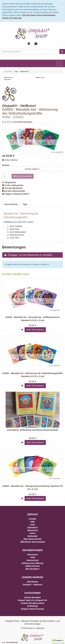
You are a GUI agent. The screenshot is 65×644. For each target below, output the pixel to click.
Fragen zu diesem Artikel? (16, 194)
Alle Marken (33, 582)
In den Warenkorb (23, 176)
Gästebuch (32, 527)
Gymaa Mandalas (32, 597)
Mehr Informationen (35, 330)
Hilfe (32, 522)
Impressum (33, 555)
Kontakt (32, 519)
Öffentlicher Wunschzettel (32, 542)
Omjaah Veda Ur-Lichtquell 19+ (32, 600)
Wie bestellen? (32, 569)
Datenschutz (32, 560)
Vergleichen (9, 182)
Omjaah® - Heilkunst (32, 585)
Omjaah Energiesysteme (33, 603)
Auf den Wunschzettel (14, 191)
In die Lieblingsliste (13, 185)
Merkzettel (32, 536)
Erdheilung (32, 606)
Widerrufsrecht (32, 566)
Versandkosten (12, 642)
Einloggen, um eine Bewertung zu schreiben (30, 255)
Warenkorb (33, 530)
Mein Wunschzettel (32, 539)
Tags (25, 204)
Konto (32, 533)
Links (33, 525)
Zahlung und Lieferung (32, 563)
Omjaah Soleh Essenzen (32, 609)
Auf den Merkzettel (12, 188)
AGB (32, 557)
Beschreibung (11, 204)
